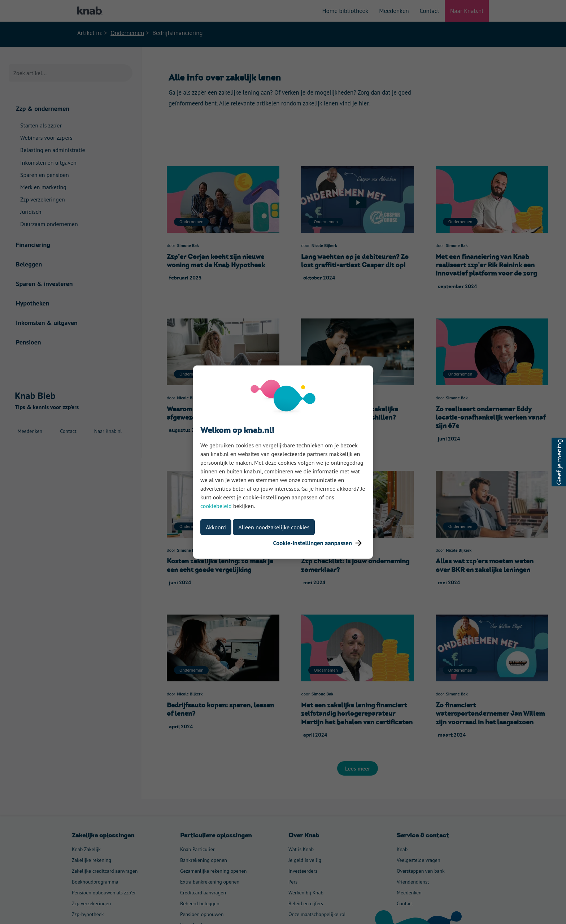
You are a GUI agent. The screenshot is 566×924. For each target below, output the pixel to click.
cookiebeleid (216, 506)
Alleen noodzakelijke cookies (274, 527)
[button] (559, 462)
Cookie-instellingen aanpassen (317, 543)
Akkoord (216, 527)
